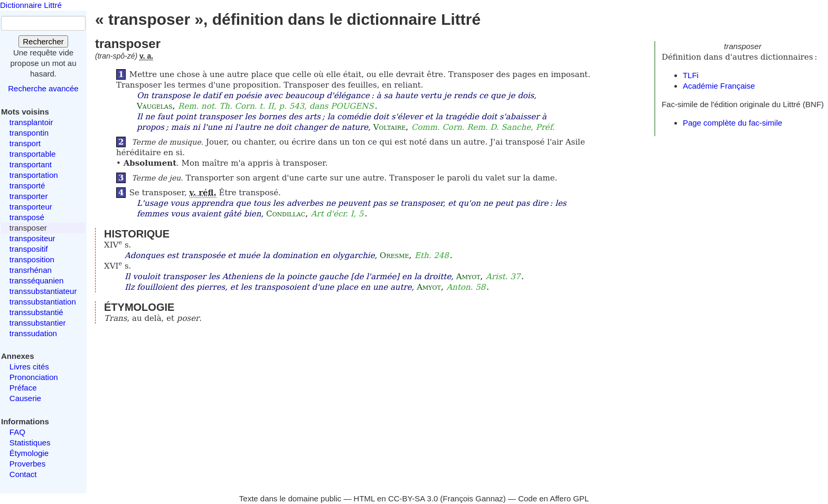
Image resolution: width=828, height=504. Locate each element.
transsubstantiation (43, 302)
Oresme (394, 255)
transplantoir (31, 122)
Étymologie (29, 453)
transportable (33, 154)
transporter (29, 196)
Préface (23, 388)
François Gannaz (473, 498)
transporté (27, 186)
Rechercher (43, 41)
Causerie (25, 398)
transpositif (29, 249)
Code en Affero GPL (553, 498)
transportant (31, 164)
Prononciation (34, 377)
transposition (32, 259)
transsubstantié (36, 312)
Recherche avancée (43, 88)
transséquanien (37, 280)
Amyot (468, 277)
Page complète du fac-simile (732, 123)
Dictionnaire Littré (31, 5)
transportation (34, 175)
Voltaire (390, 127)
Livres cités (29, 367)
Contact (23, 474)
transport (25, 143)
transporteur (31, 207)
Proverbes (27, 464)
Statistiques (30, 443)
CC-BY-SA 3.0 (413, 498)
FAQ (17, 432)
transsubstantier (38, 323)
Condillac (286, 214)
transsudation (33, 333)
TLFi (691, 75)
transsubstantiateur (43, 291)
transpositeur (32, 238)
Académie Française (719, 86)
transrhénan (31, 270)
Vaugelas (155, 106)
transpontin (29, 133)
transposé (27, 217)
